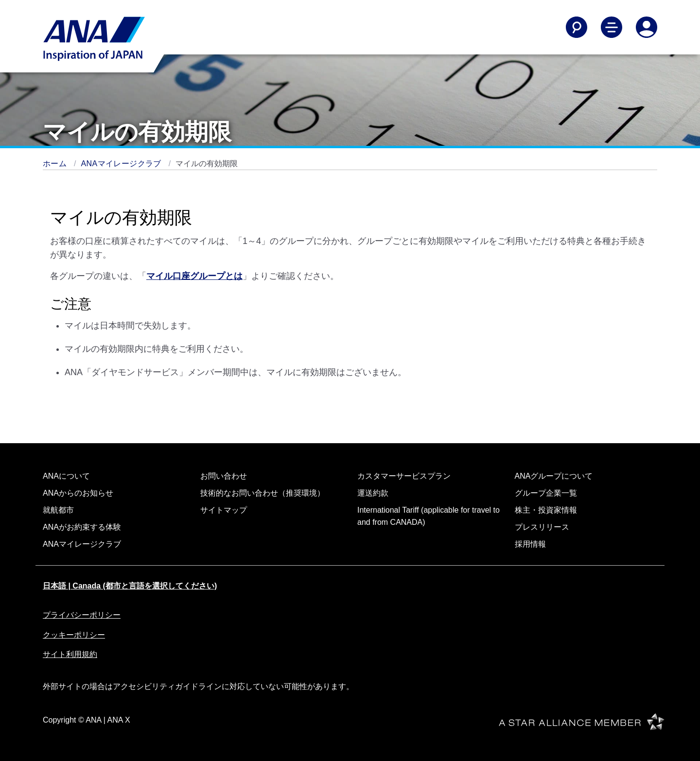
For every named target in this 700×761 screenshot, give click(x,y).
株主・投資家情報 (546, 510)
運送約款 (373, 493)
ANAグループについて (554, 476)
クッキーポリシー (74, 635)
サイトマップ (224, 510)
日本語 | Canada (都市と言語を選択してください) (130, 586)
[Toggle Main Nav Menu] (612, 27)
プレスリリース (542, 527)
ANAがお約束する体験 (82, 527)
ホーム (56, 164)
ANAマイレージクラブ (122, 164)
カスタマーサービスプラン (404, 476)
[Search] (577, 27)
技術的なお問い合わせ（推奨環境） (262, 493)
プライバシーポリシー (82, 615)
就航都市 (58, 510)
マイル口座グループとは (194, 276)
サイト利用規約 (70, 654)
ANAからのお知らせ (78, 493)
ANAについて (66, 476)
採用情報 (530, 544)
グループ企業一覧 (546, 493)
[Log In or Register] (647, 27)
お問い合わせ (224, 476)
